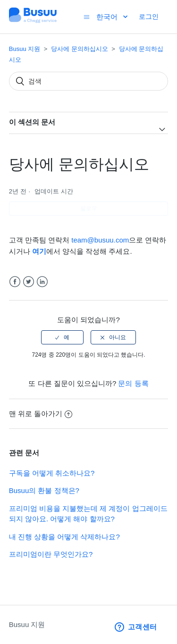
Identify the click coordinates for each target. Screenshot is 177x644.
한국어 (108, 17)
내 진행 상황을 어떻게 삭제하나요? (64, 537)
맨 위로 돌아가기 (41, 414)
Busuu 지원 (25, 49)
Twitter (29, 282)
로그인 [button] (149, 17)
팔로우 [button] (89, 209)
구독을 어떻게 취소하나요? (52, 473)
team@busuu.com (100, 240)
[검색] (89, 81)
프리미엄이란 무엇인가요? (51, 554)
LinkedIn (42, 282)
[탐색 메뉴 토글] (87, 17)
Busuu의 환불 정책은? (44, 490)
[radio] (62, 337)
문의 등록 (133, 383)
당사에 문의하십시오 (80, 49)
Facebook (15, 282)
